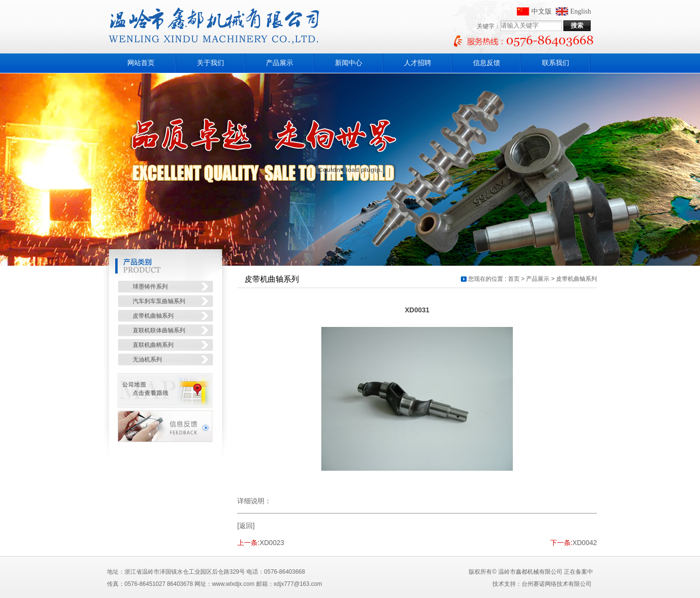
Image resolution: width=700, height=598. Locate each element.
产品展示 (538, 279)
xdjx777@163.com (298, 584)
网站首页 (141, 63)
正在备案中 (578, 572)
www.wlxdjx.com (233, 584)
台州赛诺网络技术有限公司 (557, 584)
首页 (514, 279)
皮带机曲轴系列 (577, 279)
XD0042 (585, 543)
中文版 (542, 11)
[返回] (246, 526)
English (581, 11)
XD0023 (272, 543)
